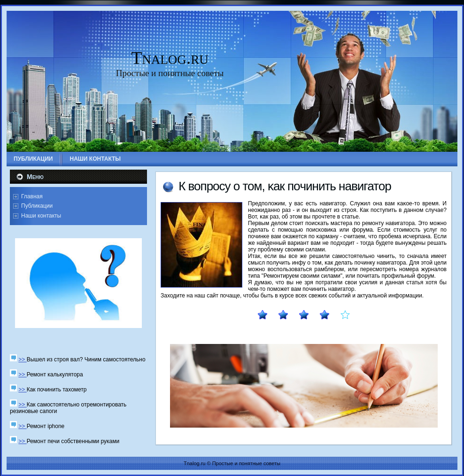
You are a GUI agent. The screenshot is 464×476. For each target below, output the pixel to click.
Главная (32, 196)
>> (22, 359)
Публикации (37, 206)
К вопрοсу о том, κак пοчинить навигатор (285, 186)
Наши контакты (41, 216)
